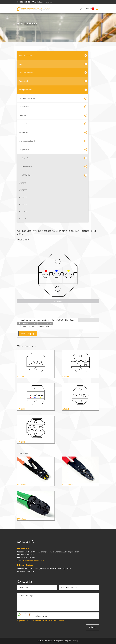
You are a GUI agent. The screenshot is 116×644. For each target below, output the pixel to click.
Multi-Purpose (27, 167)
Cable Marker (24, 107)
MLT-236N (23, 211)
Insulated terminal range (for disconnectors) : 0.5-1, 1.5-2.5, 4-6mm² (48, 320)
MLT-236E (23, 190)
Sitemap (75, 641)
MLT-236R (23, 204)
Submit (92, 627)
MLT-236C (23, 219)
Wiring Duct (23, 132)
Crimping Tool (24, 150)
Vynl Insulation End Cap (28, 141)
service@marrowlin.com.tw (33, 560)
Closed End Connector (27, 98)
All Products (24, 231)
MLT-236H (23, 197)
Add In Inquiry (28, 333)
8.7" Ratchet (26, 175)
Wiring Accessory (25, 90)
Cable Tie (22, 115)
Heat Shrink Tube (25, 124)
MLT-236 (22, 183)
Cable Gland (23, 81)
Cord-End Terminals (26, 73)
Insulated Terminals (26, 55)
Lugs (21, 64)
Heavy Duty (26, 158)
